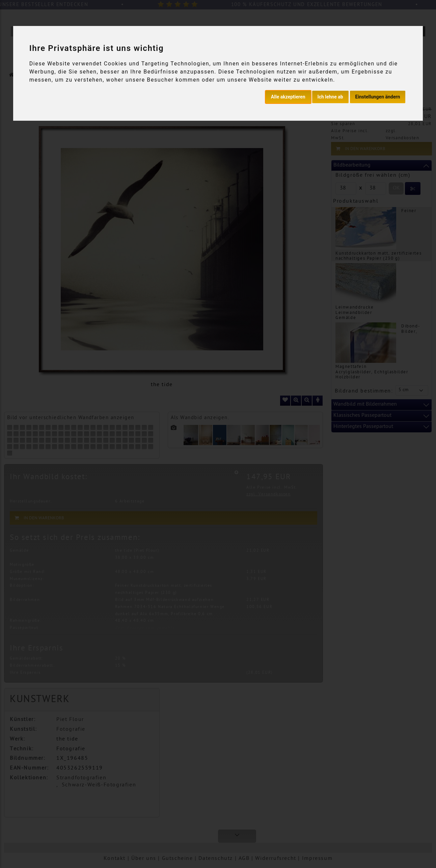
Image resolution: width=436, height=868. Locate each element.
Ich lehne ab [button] (330, 97)
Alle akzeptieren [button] (288, 97)
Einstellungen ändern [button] (378, 97)
